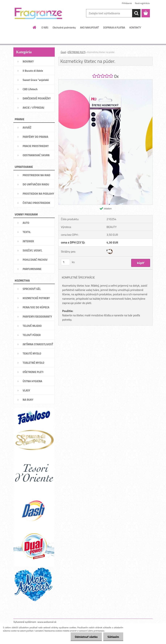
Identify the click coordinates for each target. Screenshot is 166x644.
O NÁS (45, 27)
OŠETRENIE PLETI (76, 52)
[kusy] (65, 262)
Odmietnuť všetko (85, 637)
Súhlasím (113, 637)
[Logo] (38, 13)
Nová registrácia (142, 3)
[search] (136, 13)
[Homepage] (35, 27)
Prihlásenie (127, 3)
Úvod (63, 52)
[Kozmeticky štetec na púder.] (105, 81)
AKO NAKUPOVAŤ (89, 27)
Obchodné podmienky (64, 27)
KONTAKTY (135, 27)
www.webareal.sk (47, 622)
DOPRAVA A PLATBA (114, 27)
